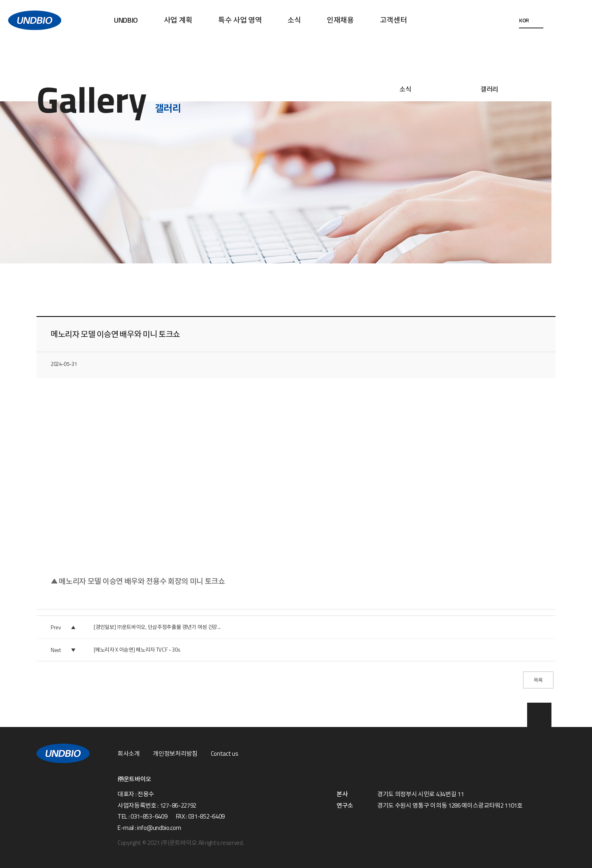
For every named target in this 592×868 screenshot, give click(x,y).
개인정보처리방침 (175, 754)
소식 (294, 20)
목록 (538, 680)
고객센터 (394, 20)
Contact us (225, 754)
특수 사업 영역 (240, 20)
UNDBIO (126, 20)
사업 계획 (178, 20)
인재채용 (340, 20)
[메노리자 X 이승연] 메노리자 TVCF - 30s (137, 650)
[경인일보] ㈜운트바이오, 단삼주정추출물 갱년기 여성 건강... (157, 627)
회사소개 (129, 754)
